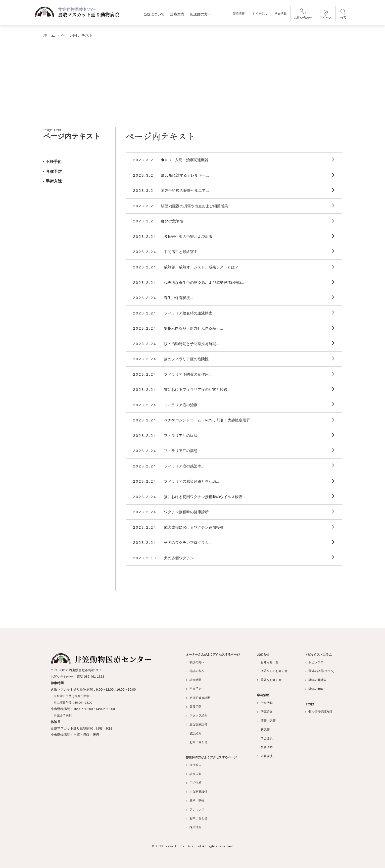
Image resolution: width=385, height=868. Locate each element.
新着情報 (239, 15)
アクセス (326, 16)
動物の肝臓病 (316, 680)
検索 (343, 15)
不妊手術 (52, 161)
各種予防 (52, 171)
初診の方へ (195, 662)
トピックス (260, 15)
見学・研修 (195, 800)
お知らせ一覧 (268, 662)
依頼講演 (265, 756)
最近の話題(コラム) (320, 671)
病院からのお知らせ (272, 671)
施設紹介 (194, 733)
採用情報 (194, 827)
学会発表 (265, 738)
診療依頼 (194, 774)
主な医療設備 (197, 724)
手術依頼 (194, 783)
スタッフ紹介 (197, 715)
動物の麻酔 (314, 689)
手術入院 (52, 181)
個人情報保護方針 (319, 712)
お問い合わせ (303, 15)
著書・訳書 (266, 720)
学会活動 (281, 15)
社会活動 (265, 747)
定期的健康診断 (198, 698)
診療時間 (194, 680)
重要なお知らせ (269, 680)
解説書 (263, 729)
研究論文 (265, 712)
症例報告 (194, 765)
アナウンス (195, 809)
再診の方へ (195, 671)
